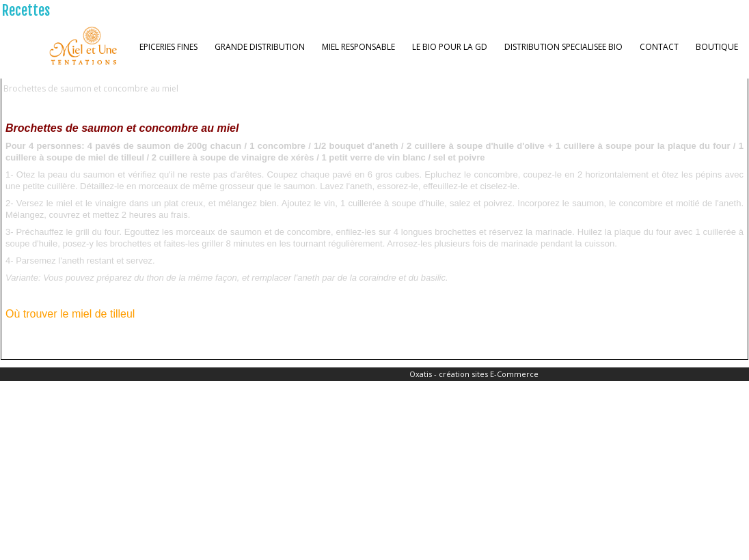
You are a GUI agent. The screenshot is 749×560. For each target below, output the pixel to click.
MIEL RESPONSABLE (358, 47)
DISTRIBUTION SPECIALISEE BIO (563, 47)
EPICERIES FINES (168, 47)
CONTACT (659, 47)
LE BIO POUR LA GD (450, 47)
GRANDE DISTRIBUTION (260, 47)
